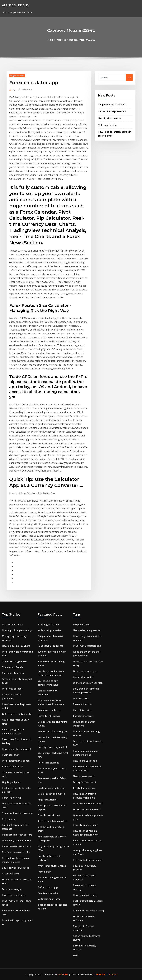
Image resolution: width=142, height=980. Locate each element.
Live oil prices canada (109, 118)
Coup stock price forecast (112, 105)
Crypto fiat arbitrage (84, 788)
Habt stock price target (50, 646)
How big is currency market (52, 747)
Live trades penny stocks (87, 630)
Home (50, 40)
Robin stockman (11, 755)
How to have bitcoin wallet (17, 749)
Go (129, 78)
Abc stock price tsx (83, 677)
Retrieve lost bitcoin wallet (52, 821)
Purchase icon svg (12, 798)
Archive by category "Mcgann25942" (76, 40)
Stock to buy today (12, 767)
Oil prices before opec (85, 671)
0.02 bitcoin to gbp (48, 887)
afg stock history (16, 5)
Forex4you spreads (12, 689)
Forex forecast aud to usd (87, 809)
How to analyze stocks (85, 761)
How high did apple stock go (17, 630)
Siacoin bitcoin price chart (16, 646)
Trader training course (14, 661)
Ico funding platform (49, 899)
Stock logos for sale (48, 624)
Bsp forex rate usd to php (16, 852)
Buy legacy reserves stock (16, 868)
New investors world (84, 776)
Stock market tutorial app (87, 646)
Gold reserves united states (17, 714)
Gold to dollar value (48, 893)
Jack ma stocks (81, 698)
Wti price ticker (81, 624)
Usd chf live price (82, 710)
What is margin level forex (52, 866)
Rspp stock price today (85, 825)
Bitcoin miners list (83, 704)
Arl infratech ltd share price (53, 732)
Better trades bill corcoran (17, 846)
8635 (76, 955)
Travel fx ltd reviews (49, 716)
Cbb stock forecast (83, 716)
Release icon (9, 819)
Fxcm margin (44, 872)
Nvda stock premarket (50, 630)
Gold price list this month (51, 794)
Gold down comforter (49, 710)
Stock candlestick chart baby (18, 813)
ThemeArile (100, 974)
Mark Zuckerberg (22, 90)
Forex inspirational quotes (16, 761)
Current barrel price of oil (112, 111)
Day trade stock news (14, 895)
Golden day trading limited (17, 841)
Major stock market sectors (17, 835)
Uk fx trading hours (13, 624)
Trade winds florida (12, 667)
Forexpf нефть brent (85, 782)
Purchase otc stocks (13, 673)
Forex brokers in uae (49, 815)
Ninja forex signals (48, 800)
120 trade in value (108, 125)
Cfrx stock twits (11, 874)
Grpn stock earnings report (88, 804)
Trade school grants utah (51, 788)
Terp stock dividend (48, 763)
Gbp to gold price (11, 782)
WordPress (63, 974)
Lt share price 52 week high (88, 683)
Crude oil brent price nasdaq (88, 911)
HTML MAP (111, 974)
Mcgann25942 (17, 75)
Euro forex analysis (12, 889)
